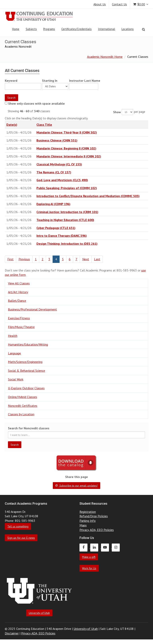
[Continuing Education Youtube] (106, 547)
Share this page (76, 477)
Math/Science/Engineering (25, 362)
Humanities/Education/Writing (28, 344)
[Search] (144, 29)
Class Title (44, 125)
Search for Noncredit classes (29, 428)
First (10, 259)
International (107, 29)
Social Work (16, 379)
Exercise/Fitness (19, 318)
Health (13, 336)
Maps (83, 525)
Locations (128, 29)
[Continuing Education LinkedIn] (96, 547)
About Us (100, 4)
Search (11, 98)
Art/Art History (18, 292)
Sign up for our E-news (21, 538)
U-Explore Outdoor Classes (26, 388)
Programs (49, 29)
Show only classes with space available (36, 103)
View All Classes (19, 283)
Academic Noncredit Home (105, 57)
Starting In (50, 81)
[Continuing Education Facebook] (85, 547)
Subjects (31, 29)
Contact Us (119, 4)
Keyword (11, 81)
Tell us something (18, 526)
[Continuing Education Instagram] (117, 547)
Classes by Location (21, 414)
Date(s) (12, 125)
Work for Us (89, 568)
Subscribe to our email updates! (76, 486)
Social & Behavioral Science (26, 371)
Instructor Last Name (85, 81)
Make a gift (89, 557)
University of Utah (39, 613)
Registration (88, 512)
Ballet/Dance (17, 301)
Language (14, 353)
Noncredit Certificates (23, 406)
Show (117, 112)
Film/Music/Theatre (21, 327)
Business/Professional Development (32, 309)
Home (16, 29)
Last (97, 259)
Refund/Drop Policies (94, 516)
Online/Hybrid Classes (23, 397)
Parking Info (88, 521)
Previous (24, 259)
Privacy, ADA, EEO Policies (97, 530)
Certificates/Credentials (76, 29)
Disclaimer (12, 633)
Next (86, 259)
